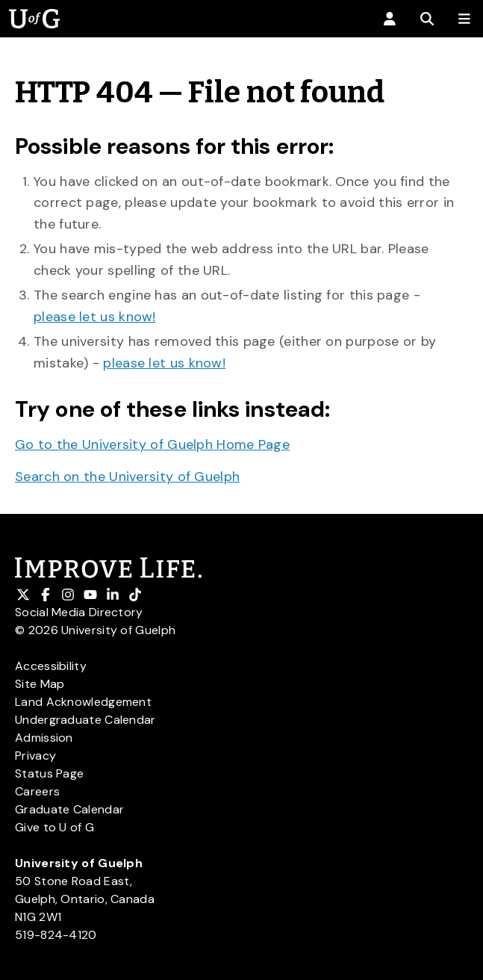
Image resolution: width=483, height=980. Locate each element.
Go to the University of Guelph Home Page (152, 444)
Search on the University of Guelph (127, 477)
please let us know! (95, 317)
